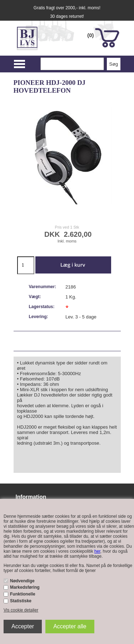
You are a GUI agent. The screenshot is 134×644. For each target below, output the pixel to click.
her (97, 551)
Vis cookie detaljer (21, 610)
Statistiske (21, 601)
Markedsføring (25, 587)
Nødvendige (22, 581)
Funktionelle (23, 594)
